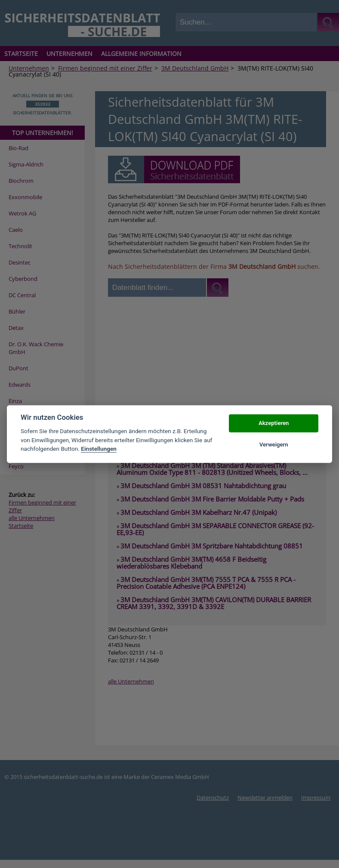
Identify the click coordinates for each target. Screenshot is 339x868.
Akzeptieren (274, 423)
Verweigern (274, 445)
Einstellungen (99, 449)
